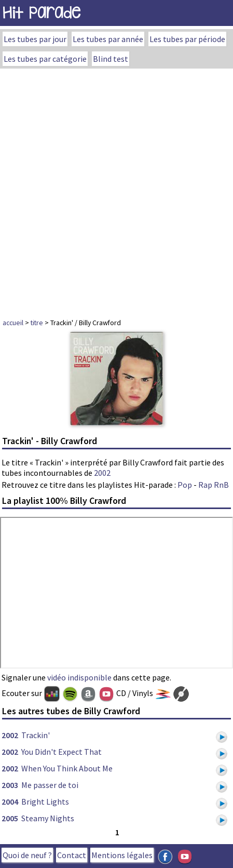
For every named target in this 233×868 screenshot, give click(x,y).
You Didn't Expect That (61, 752)
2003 (10, 785)
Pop (185, 485)
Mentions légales (122, 855)
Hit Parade (42, 13)
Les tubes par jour (35, 39)
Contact (72, 855)
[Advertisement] (116, 190)
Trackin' (36, 735)
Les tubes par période (187, 39)
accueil (13, 323)
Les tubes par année (108, 39)
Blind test (111, 59)
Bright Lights (45, 802)
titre (37, 323)
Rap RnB (214, 485)
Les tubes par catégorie (45, 59)
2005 (10, 818)
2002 (102, 473)
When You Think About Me (67, 768)
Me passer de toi (50, 785)
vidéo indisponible (79, 677)
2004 (10, 802)
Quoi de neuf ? (27, 855)
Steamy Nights (48, 818)
